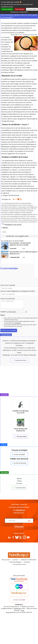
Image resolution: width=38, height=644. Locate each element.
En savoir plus (19, 488)
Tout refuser (20, 9)
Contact (15, 560)
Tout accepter (7, 9)
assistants (18, 323)
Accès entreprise (19, 463)
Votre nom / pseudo (8, 285)
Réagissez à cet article (13, 225)
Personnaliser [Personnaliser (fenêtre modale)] (32, 9)
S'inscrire (19, 527)
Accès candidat (18, 455)
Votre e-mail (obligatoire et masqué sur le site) (17, 291)
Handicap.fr (18, 609)
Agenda (19, 479)
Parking (19, 481)
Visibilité (3, 312)
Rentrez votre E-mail (19, 517)
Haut (23, 610)
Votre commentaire (8, 299)
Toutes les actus (19, 360)
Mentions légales (15, 562)
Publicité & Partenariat (29, 560)
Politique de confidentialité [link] (19, 12)
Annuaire (19, 483)
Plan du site (6, 560)
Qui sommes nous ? (20, 564)
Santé (4, 232)
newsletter (20, 510)
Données (27, 562)
